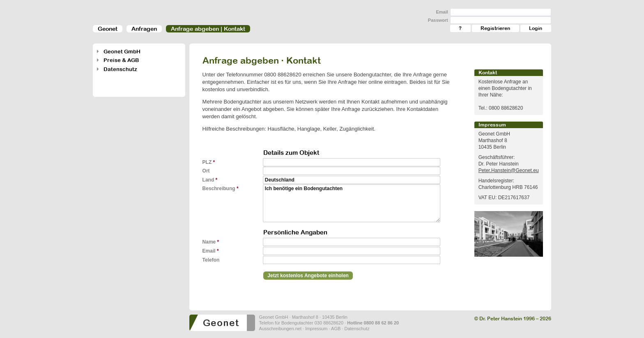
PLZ (209, 162)
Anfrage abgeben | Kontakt (208, 29)
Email (442, 12)
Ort (208, 171)
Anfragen (144, 29)
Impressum (316, 329)
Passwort (438, 20)
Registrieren (495, 28)
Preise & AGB (121, 60)
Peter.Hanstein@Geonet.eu (509, 170)
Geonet (108, 29)
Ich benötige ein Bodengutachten (352, 203)
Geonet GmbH (122, 52)
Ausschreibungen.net (280, 329)
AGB (336, 329)
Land (210, 180)
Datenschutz (120, 69)
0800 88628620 (283, 75)
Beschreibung (221, 189)
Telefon (212, 260)
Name (211, 242)
